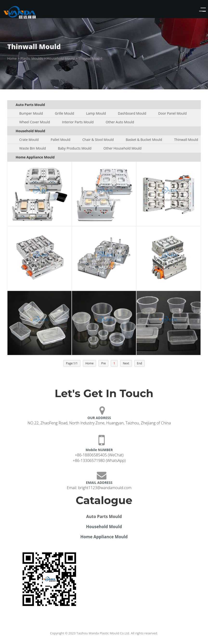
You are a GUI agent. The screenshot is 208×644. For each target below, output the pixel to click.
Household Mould (61, 58)
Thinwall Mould (90, 58)
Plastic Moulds (32, 58)
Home (12, 58)
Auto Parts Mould (104, 516)
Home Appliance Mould (104, 537)
